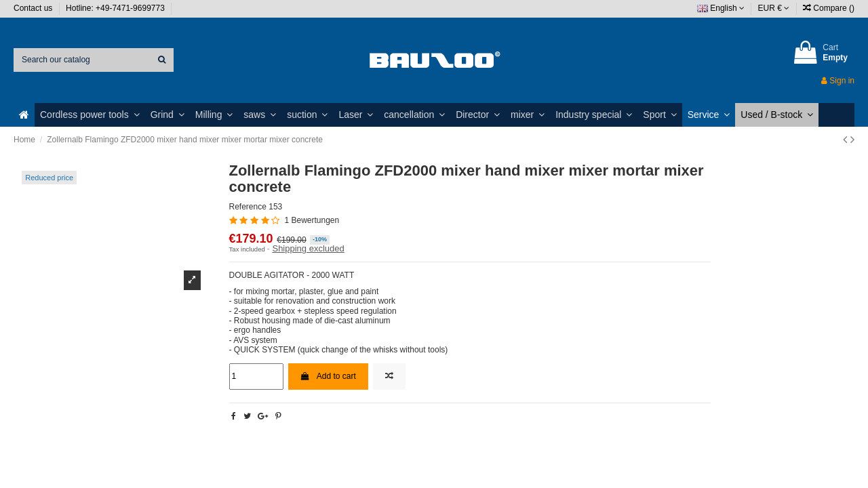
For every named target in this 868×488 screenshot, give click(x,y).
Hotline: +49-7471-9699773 (116, 8)
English (721, 8)
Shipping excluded (308, 248)
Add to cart (328, 376)
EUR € (774, 8)
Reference (248, 207)
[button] (90, 115)
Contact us (34, 8)
